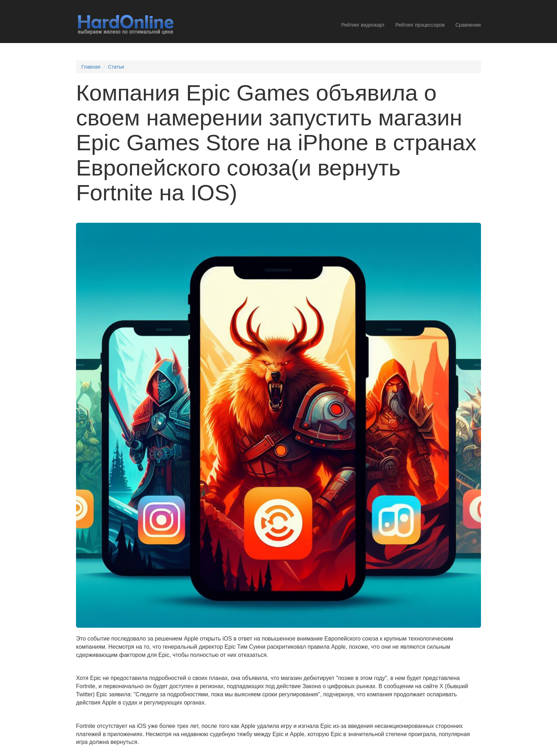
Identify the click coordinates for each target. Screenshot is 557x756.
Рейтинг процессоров (420, 25)
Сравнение (468, 25)
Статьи (116, 67)
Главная (91, 67)
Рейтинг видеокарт (363, 25)
